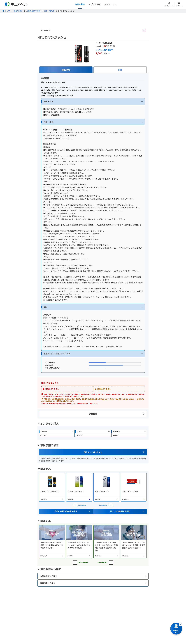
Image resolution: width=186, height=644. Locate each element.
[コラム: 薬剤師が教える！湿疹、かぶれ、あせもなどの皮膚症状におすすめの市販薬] (79, 542)
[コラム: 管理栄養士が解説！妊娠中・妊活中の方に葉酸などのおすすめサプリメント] (52, 542)
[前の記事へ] (75, 562)
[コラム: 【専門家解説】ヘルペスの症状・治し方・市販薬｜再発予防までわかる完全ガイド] (134, 542)
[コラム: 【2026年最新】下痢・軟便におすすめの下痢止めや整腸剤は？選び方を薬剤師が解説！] (106, 542)
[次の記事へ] (111, 562)
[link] (57, 433)
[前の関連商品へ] (75, 505)
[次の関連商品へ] (111, 505)
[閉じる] (180, 625)
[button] (93, 101)
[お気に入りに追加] (144, 31)
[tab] (66, 70)
